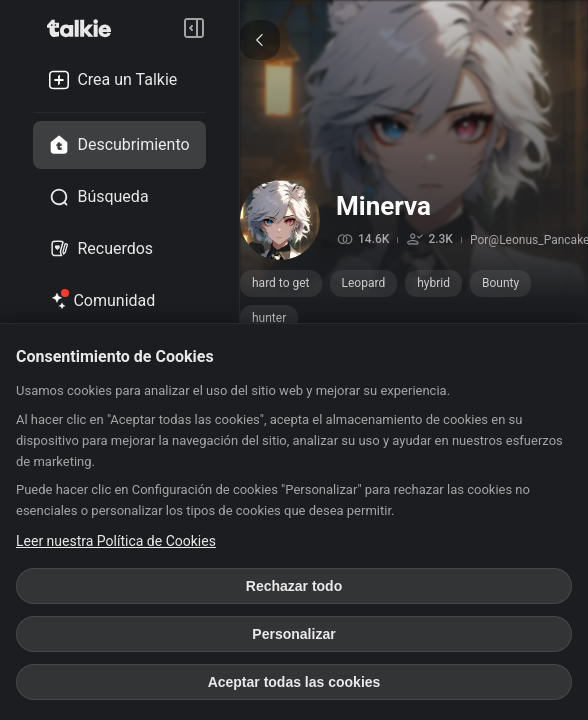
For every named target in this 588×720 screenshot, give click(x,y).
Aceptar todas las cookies (294, 682)
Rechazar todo (294, 586)
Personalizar (293, 634)
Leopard (364, 283)
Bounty (500, 283)
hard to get (281, 283)
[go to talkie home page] (85, 28)
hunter (269, 318)
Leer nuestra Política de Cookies (116, 541)
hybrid (433, 283)
